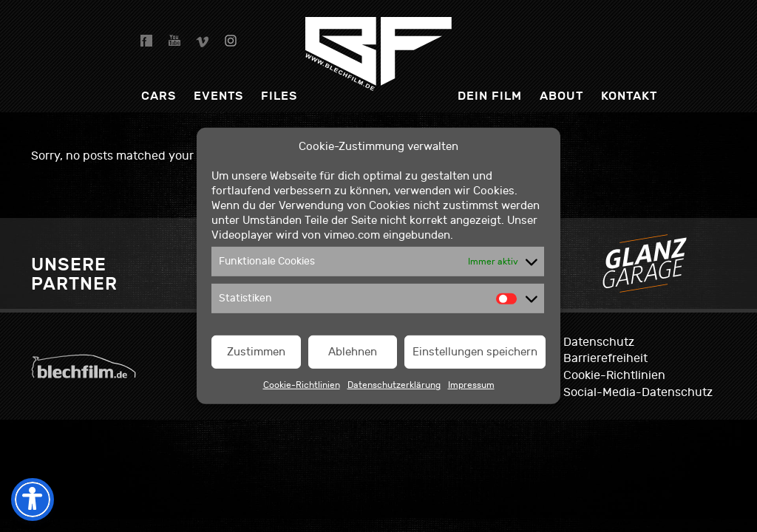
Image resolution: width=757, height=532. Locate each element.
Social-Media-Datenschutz (638, 392)
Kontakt (629, 96)
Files (279, 96)
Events (218, 96)
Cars (159, 96)
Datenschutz (599, 342)
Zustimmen (256, 352)
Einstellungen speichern (475, 352)
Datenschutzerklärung (394, 385)
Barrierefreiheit (605, 358)
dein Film (490, 96)
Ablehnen (353, 352)
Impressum (471, 385)
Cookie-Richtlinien (302, 385)
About (561, 96)
